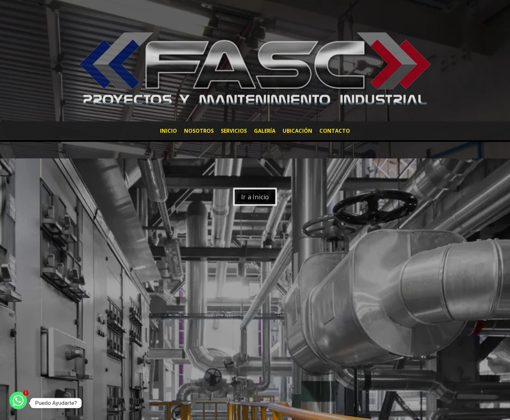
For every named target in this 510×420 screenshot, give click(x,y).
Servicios (234, 131)
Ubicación (297, 131)
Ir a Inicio (255, 197)
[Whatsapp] (18, 403)
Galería (265, 131)
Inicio (168, 131)
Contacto (335, 131)
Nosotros (199, 131)
